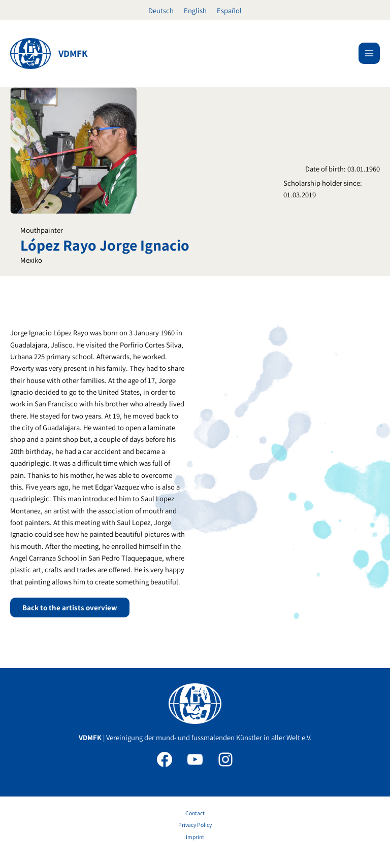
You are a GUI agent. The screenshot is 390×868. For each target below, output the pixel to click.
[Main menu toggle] (369, 53)
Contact (195, 813)
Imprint (195, 837)
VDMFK (73, 53)
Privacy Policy (195, 825)
